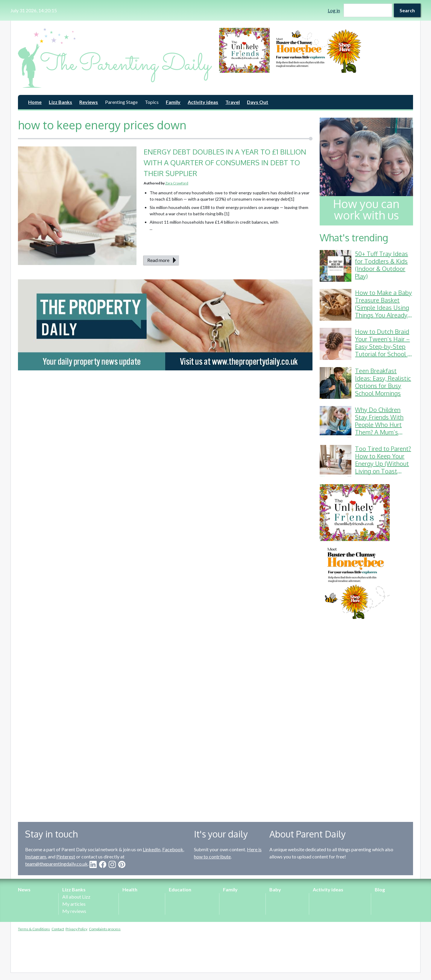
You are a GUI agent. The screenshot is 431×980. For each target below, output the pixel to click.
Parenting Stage (121, 102)
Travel (233, 102)
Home (35, 102)
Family (173, 102)
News (24, 889)
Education (180, 889)
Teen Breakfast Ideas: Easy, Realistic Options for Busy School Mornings (383, 382)
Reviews (89, 102)
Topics (152, 102)
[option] (316, 50)
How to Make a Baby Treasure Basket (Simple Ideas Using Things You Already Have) (383, 308)
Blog (380, 889)
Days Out (258, 102)
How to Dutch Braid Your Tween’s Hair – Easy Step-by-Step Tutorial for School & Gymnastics (383, 346)
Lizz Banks (60, 102)
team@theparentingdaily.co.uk (56, 864)
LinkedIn (152, 849)
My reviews (74, 911)
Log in (334, 10)
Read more (158, 260)
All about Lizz (76, 897)
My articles (74, 904)
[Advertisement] (366, 716)
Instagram (36, 856)
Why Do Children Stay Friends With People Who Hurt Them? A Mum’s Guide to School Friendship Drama (379, 428)
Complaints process (105, 929)
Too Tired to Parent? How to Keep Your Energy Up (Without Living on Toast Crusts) (383, 464)
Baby (275, 889)
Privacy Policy (76, 929)
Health (130, 889)
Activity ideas (203, 102)
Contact (58, 929)
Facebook (173, 849)
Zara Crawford (177, 183)
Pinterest (66, 856)
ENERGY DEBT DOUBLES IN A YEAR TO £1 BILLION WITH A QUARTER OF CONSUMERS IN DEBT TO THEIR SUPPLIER (225, 162)
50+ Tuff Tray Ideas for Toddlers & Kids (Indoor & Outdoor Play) (381, 265)
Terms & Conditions (34, 929)
